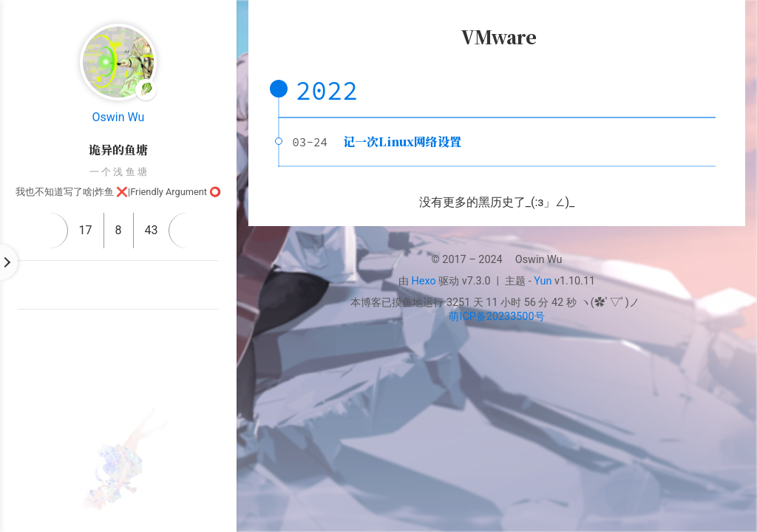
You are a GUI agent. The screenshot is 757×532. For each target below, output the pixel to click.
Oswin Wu (119, 117)
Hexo (424, 281)
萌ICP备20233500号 (496, 317)
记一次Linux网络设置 (402, 141)
